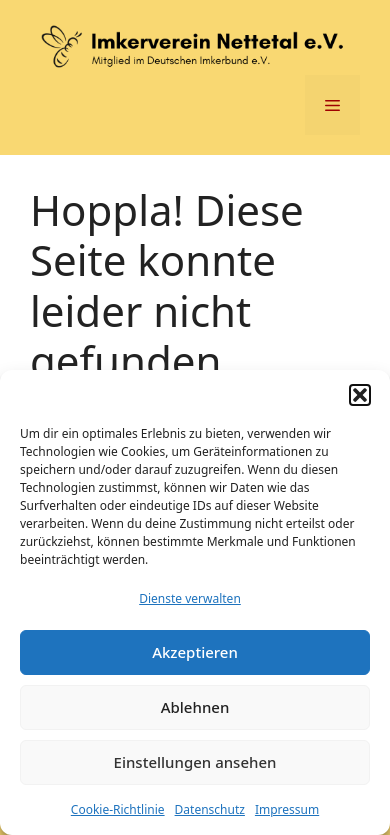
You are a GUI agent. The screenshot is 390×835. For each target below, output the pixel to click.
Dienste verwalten (190, 598)
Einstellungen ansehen (195, 762)
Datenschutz (210, 809)
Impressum (287, 809)
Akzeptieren (195, 652)
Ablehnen (195, 707)
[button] (360, 395)
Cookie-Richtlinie (118, 809)
